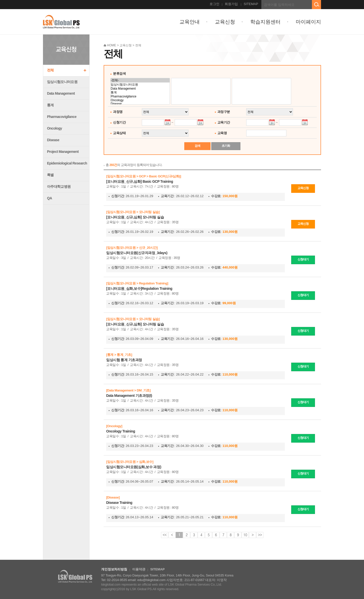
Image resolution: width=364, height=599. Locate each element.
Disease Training (119, 503)
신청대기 (303, 259)
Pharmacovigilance (62, 117)
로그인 (214, 4)
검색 (197, 146)
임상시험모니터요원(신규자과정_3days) (137, 253)
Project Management (63, 152)
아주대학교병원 (59, 187)
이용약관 (139, 569)
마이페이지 (308, 22)
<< (165, 535)
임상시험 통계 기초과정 (124, 360)
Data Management (61, 93)
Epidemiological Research (67, 163)
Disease (53, 140)
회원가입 (231, 4)
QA (50, 198)
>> (260, 535)
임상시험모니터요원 (62, 82)
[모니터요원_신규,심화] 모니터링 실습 (135, 217)
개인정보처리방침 (114, 569)
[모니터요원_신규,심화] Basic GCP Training (140, 181)
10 (245, 535)
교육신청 (225, 22)
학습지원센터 (265, 22)
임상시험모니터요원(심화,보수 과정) (134, 467)
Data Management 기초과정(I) (129, 396)
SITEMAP (251, 4)
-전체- (140, 80)
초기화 (226, 146)
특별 (50, 175)
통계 (50, 105)
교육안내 (190, 22)
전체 (50, 70)
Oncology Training (121, 431)
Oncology (54, 128)
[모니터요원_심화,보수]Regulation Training (139, 288)
